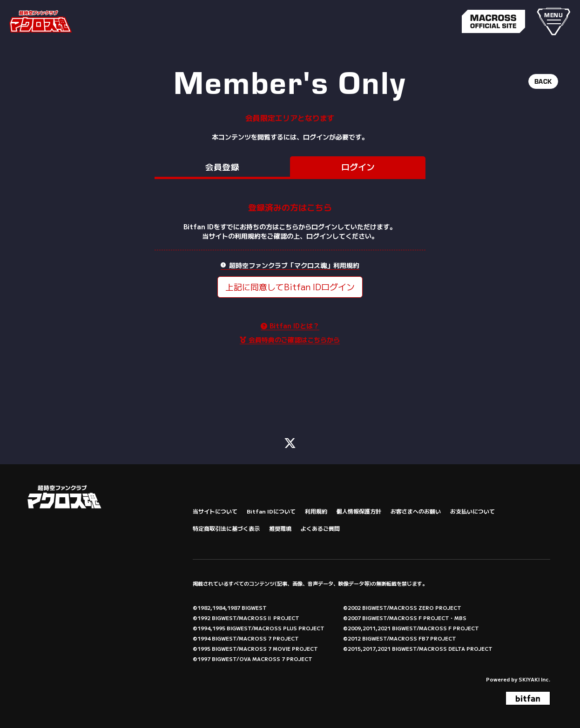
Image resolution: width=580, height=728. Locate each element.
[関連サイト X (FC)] (290, 439)
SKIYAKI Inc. (534, 676)
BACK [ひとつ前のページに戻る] (543, 81)
